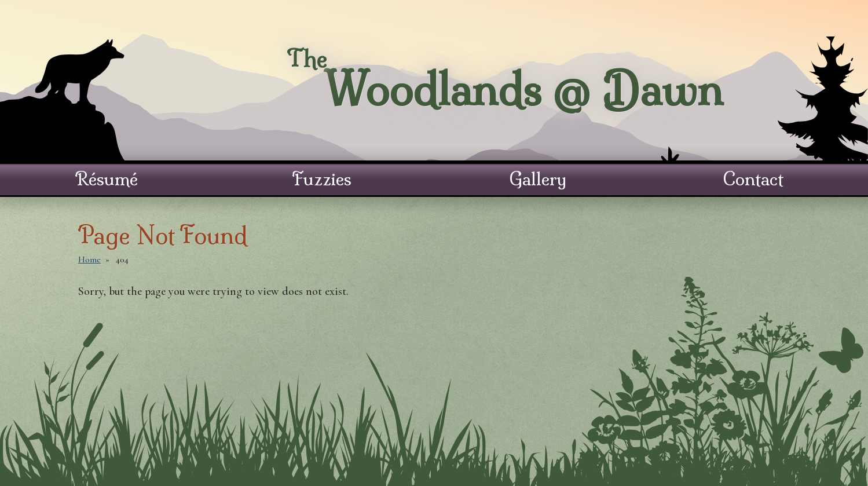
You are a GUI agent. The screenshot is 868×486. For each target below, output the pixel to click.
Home (89, 260)
